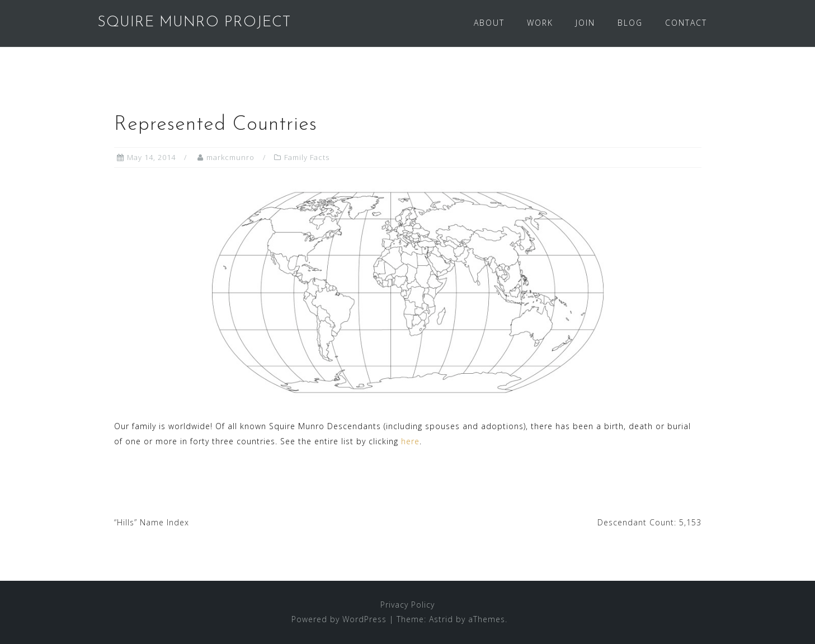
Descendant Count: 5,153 (649, 522)
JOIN (585, 23)
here (410, 441)
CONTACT (686, 23)
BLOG (630, 23)
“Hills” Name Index (152, 522)
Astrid (441, 619)
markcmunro (230, 157)
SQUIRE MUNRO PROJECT (194, 23)
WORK (540, 23)
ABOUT (489, 23)
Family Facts (307, 157)
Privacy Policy (407, 605)
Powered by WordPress (339, 619)
